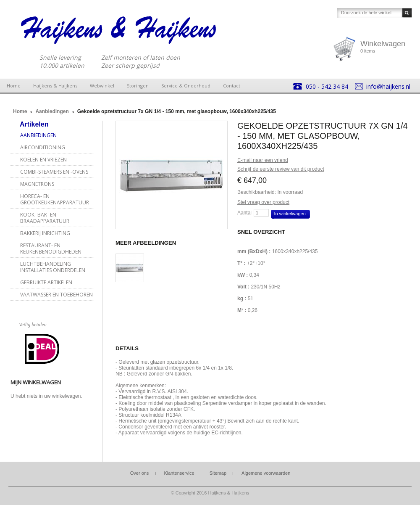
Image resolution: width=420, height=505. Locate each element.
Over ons (140, 473)
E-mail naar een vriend (263, 160)
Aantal (244, 213)
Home (14, 86)
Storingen (138, 86)
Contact (232, 86)
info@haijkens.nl (388, 86)
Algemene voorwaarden (266, 473)
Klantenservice (179, 473)
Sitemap (218, 473)
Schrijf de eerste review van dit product (281, 169)
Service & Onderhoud (186, 86)
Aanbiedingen (52, 111)
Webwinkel (102, 86)
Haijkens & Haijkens (55, 86)
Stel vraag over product (263, 202)
